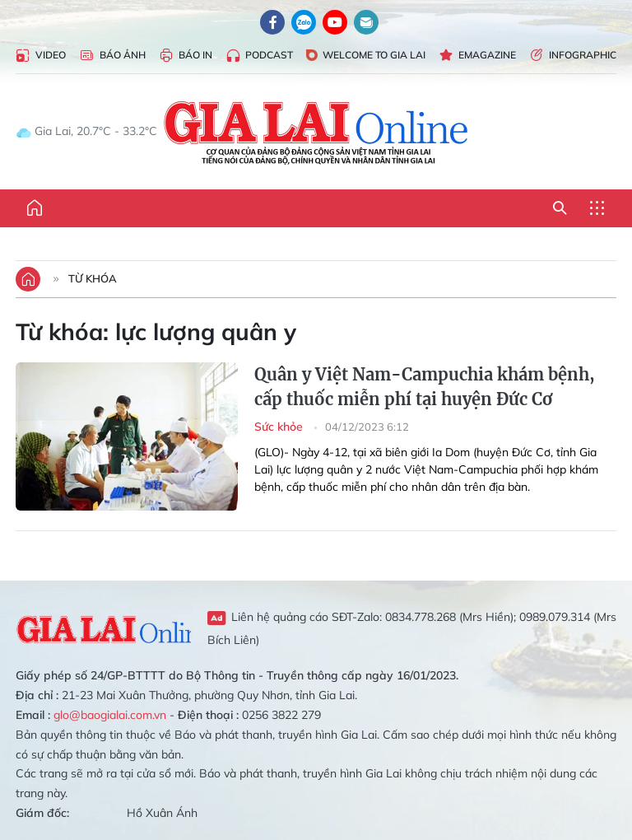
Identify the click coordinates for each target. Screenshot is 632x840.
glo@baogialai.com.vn (110, 715)
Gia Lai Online (103, 628)
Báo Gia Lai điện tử (316, 132)
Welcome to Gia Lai (366, 55)
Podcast (259, 56)
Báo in (186, 56)
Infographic (573, 56)
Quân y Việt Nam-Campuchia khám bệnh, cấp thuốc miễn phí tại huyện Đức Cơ (425, 387)
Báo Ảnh (112, 56)
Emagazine (477, 56)
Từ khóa (93, 278)
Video (41, 56)
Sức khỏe (280, 427)
